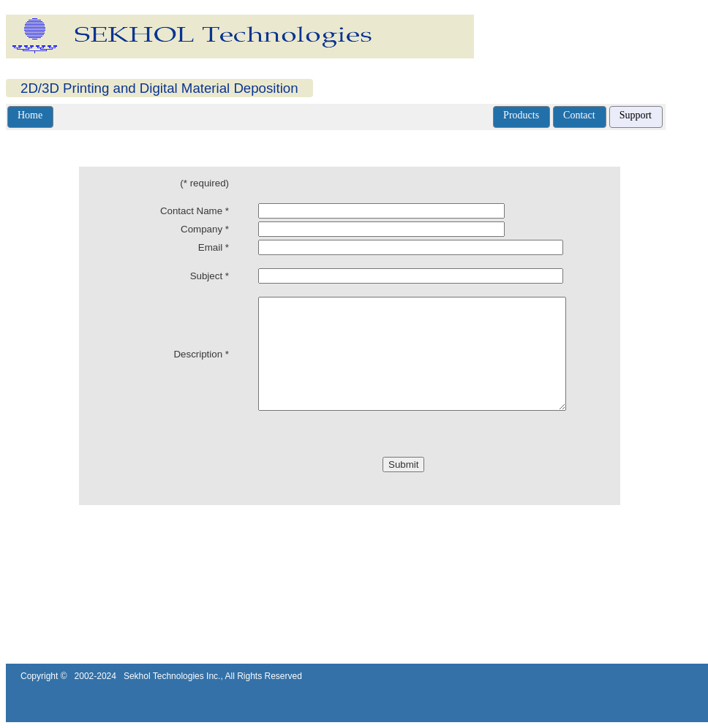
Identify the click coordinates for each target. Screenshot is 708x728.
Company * (205, 229)
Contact (579, 115)
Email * (214, 247)
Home (30, 115)
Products (521, 115)
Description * (201, 365)
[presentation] (232, 486)
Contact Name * (195, 211)
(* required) (204, 183)
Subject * (210, 276)
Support (636, 115)
